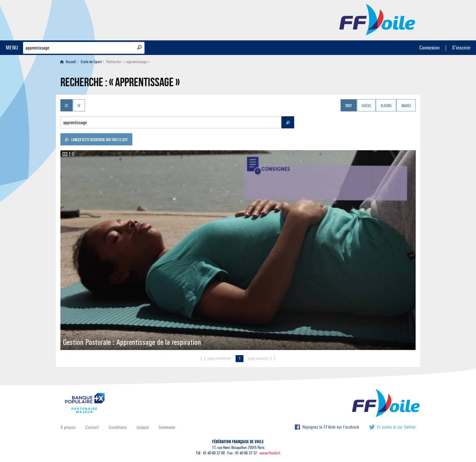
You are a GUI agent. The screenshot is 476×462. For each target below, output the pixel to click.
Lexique (143, 427)
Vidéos (366, 106)
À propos (68, 427)
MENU (12, 48)
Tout (348, 106)
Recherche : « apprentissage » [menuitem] (128, 62)
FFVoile (377, 19)
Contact (92, 427)
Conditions (118, 427)
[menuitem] (69, 62)
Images (406, 106)
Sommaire (167, 427)
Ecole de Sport (91, 62)
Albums (386, 106)
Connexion (429, 48)
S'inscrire (461, 48)
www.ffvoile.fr (270, 453)
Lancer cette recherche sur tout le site (96, 140)
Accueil (68, 62)
